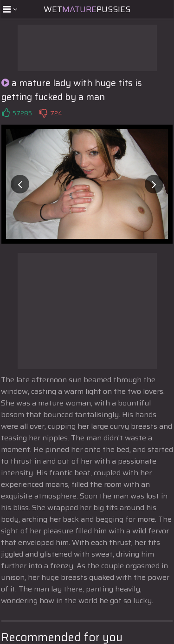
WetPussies (87, 9)
